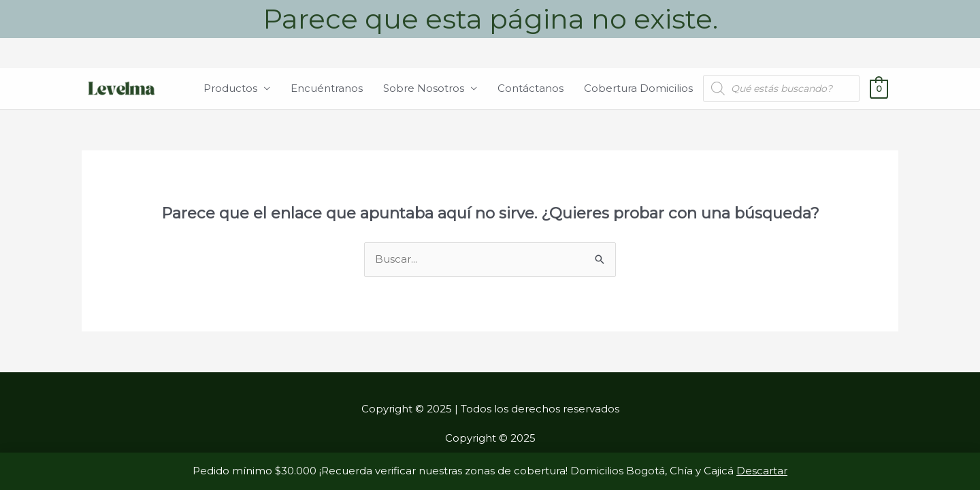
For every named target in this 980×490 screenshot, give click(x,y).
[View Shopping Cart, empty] (879, 88)
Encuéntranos (327, 88)
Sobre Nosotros (424, 88)
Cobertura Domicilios (638, 88)
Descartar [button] (762, 471)
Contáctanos (530, 88)
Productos (230, 88)
